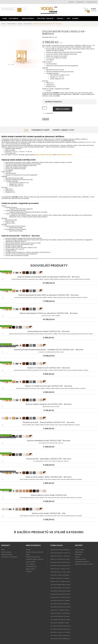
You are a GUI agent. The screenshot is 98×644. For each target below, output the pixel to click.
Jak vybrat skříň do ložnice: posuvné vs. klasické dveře (61, 562)
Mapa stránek (30, 569)
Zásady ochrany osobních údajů (35, 553)
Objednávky (79, 552)
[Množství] (45, 108)
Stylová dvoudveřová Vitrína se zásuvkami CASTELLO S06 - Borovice (49, 309)
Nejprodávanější (7, 554)
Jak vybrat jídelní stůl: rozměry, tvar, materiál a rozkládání (61, 588)
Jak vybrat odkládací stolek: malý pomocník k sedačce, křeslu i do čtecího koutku (61, 623)
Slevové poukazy (80, 559)
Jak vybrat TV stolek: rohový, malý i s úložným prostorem (61, 610)
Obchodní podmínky (33, 557)
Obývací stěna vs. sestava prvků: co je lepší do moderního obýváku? (61, 613)
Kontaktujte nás (31, 567)
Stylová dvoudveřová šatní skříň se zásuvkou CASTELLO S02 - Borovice (49, 291)
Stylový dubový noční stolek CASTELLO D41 (49, 491)
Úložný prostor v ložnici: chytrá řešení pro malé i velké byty (61, 569)
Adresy (77, 557)
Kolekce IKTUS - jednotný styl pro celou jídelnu (61, 581)
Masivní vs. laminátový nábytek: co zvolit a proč (61, 559)
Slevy (3, 550)
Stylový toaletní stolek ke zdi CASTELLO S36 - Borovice (49, 400)
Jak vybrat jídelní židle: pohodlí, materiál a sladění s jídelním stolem (61, 585)
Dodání (28, 550)
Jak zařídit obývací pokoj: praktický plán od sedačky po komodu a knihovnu (61, 635)
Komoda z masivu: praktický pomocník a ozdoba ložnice (61, 575)
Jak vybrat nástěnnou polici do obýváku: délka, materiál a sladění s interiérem (61, 626)
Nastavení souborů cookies (84, 564)
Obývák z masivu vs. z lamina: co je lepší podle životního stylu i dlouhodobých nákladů (61, 632)
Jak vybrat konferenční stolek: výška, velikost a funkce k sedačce (61, 607)
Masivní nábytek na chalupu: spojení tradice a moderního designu (61, 578)
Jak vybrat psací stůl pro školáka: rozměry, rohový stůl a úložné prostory (61, 594)
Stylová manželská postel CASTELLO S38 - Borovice (49, 437)
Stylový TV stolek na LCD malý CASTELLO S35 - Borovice (49, 382)
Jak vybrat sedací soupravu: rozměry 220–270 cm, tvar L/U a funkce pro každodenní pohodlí (61, 604)
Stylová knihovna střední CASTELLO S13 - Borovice (49, 327)
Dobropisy (78, 554)
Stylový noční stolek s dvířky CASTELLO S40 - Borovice (49, 473)
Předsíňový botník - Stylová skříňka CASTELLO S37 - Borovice (49, 418)
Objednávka (80, 2)
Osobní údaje (79, 550)
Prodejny (29, 571)
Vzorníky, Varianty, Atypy (63, 130)
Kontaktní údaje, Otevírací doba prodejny (35, 560)
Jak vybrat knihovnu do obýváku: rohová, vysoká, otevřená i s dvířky (61, 616)
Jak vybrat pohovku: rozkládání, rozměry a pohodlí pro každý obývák (61, 600)
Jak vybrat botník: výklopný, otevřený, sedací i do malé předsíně (61, 639)
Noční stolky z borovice (44, 155)
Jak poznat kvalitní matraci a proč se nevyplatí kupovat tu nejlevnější (61, 553)
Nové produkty (6, 552)
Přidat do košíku (63, 109)
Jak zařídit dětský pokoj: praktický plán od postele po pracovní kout (61, 591)
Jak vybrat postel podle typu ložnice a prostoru (61, 550)
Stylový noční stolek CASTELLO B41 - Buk (49, 509)
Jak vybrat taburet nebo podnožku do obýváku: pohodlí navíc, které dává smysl (61, 629)
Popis (26, 130)
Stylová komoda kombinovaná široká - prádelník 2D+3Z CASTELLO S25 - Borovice (49, 346)
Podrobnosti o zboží (40, 130)
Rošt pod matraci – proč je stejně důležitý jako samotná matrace (61, 556)
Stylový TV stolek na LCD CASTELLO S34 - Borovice (49, 364)
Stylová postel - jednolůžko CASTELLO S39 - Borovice (49, 455)
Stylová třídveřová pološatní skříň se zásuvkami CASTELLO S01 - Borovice (49, 273)
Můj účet (71, 2)
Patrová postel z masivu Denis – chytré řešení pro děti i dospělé (61, 566)
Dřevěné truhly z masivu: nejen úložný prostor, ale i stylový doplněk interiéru (61, 572)
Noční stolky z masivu (64, 155)
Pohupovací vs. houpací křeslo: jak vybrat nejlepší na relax (61, 597)
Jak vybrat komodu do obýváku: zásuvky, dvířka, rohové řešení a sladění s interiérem (61, 620)
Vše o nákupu (30, 564)
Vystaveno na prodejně (9, 557)
